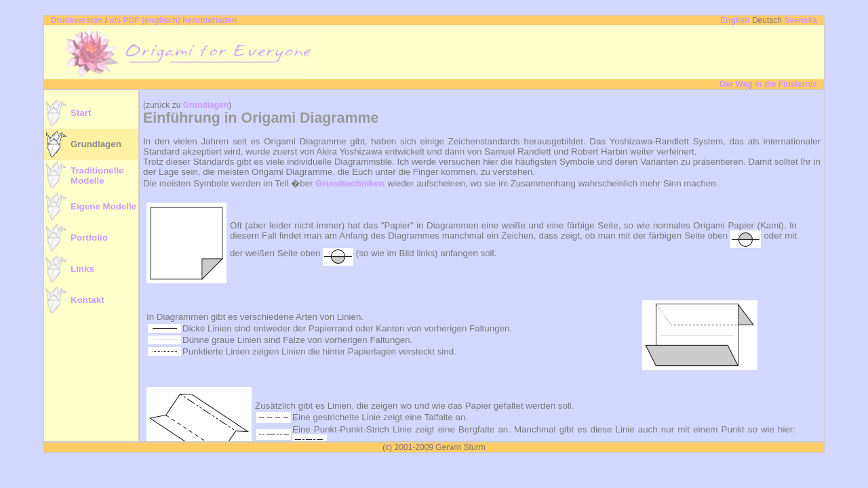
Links (82, 269)
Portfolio (89, 238)
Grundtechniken (350, 183)
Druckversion (77, 20)
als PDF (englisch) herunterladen (173, 20)
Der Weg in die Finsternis (768, 84)
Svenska (801, 20)
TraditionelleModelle (97, 176)
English (735, 20)
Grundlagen (96, 144)
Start (81, 113)
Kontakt (87, 300)
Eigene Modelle (103, 206)
